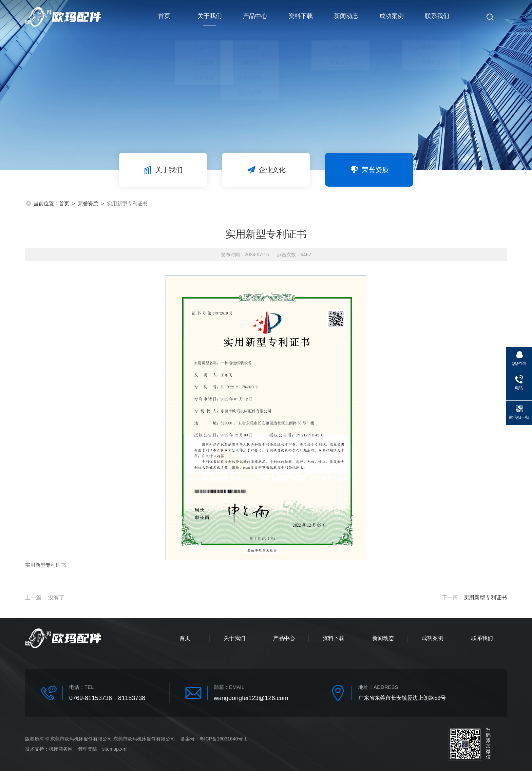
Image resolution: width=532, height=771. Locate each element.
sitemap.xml (115, 749)
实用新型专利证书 (485, 597)
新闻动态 (345, 17)
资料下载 (300, 17)
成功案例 (391, 17)
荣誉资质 (369, 170)
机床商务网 (61, 749)
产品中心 (254, 17)
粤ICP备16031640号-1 (223, 739)
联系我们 (436, 17)
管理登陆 (88, 749)
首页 (164, 17)
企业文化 (266, 170)
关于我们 (209, 20)
